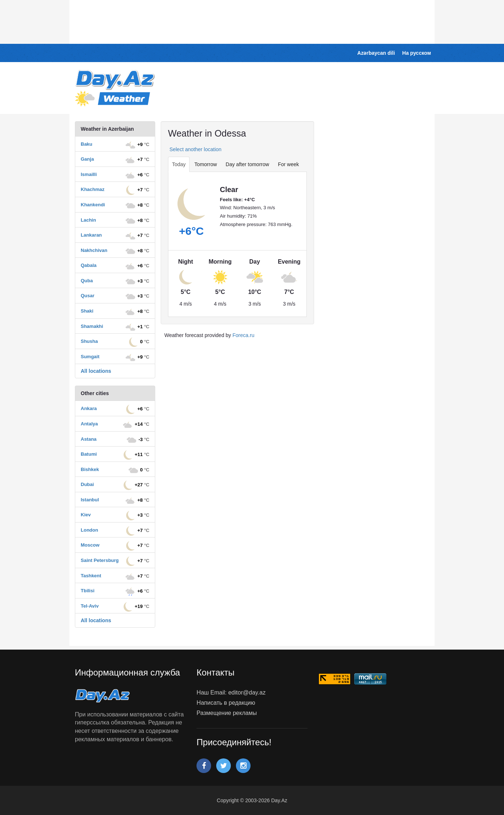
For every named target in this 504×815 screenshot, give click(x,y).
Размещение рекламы (227, 713)
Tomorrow (205, 164)
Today (179, 164)
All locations (96, 371)
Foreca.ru (244, 335)
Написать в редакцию (226, 703)
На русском (417, 53)
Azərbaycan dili (376, 53)
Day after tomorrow (247, 164)
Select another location (195, 149)
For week (289, 164)
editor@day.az (247, 692)
